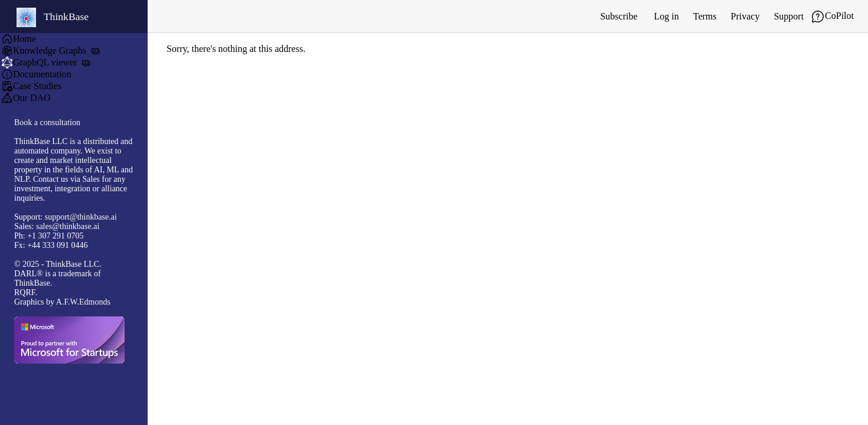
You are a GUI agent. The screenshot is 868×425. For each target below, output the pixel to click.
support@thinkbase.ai (81, 217)
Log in (667, 16)
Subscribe (619, 16)
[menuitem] (74, 39)
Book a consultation (47, 122)
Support (789, 16)
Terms (705, 16)
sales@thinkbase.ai (68, 226)
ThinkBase (53, 17)
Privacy (745, 16)
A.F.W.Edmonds (83, 302)
